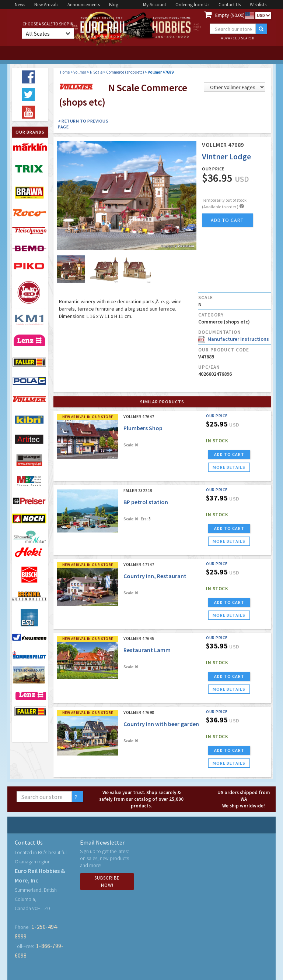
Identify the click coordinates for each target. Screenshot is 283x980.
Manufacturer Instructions (234, 339)
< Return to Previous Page (83, 124)
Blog (114, 5)
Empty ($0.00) (230, 15)
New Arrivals (46, 5)
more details (229, 467)
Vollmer (80, 72)
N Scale (96, 72)
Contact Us (230, 5)
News (20, 5)
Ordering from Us (192, 5)
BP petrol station (146, 502)
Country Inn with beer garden (161, 724)
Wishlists (258, 5)
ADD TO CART (229, 454)
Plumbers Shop (143, 428)
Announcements (84, 5)
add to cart (227, 220)
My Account (155, 5)
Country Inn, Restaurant (155, 576)
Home (65, 72)
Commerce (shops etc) (125, 72)
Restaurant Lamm (147, 650)
